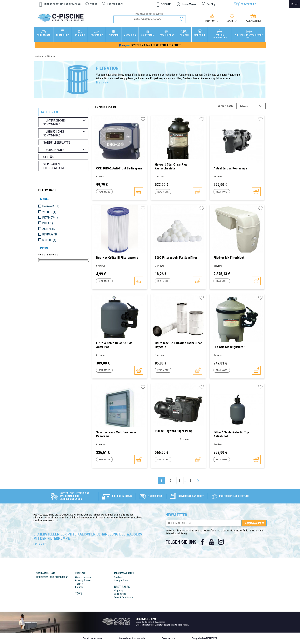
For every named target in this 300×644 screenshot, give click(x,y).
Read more (104, 192)
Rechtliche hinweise (93, 638)
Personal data (169, 638)
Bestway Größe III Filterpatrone (117, 258)
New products (121, 580)
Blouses (79, 587)
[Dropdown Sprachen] (295, 4)
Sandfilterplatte (57, 142)
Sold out (118, 577)
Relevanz (253, 107)
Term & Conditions (123, 597)
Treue (94, 4)
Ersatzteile (248, 4)
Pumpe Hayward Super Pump (174, 431)
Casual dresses (83, 577)
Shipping (119, 591)
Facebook (202, 542)
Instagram (221, 542)
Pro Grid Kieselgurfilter (229, 347)
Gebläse (49, 157)
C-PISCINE (166, 4)
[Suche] (150, 19)
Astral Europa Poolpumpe (230, 168)
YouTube (212, 542)
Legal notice (120, 594)
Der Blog (211, 4)
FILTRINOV (50, 218)
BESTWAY (50, 234)
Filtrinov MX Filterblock (229, 258)
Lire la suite (102, 82)
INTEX (48, 223)
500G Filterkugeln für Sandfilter (176, 258)
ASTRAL (49, 229)
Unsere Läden (115, 4)
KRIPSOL (49, 240)
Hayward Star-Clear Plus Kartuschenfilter (171, 166)
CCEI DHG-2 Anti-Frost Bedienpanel (120, 168)
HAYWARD (51, 206)
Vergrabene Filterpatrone (54, 166)
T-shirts (79, 584)
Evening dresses (83, 580)
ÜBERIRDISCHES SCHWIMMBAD (52, 577)
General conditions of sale (132, 638)
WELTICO (49, 212)
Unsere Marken (189, 4)
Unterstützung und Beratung (62, 4)
